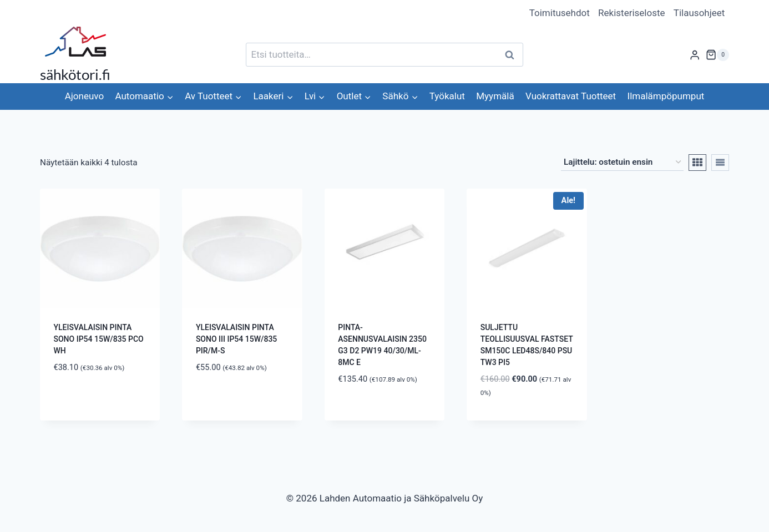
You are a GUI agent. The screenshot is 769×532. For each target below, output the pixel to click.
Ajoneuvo (84, 96)
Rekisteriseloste (631, 13)
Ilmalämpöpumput (666, 96)
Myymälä (495, 96)
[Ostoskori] (717, 55)
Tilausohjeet (699, 13)
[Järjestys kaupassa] (622, 163)
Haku (513, 55)
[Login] (695, 55)
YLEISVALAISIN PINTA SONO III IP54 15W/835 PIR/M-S (236, 339)
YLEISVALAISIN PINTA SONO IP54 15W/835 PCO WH (99, 339)
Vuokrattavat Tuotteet (571, 96)
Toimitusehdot (560, 13)
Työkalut (447, 96)
